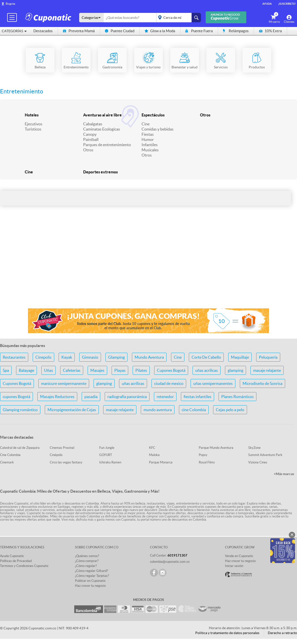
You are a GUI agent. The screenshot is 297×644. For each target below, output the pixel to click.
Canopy (90, 134)
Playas (120, 370)
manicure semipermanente (64, 383)
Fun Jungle (107, 448)
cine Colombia (194, 410)
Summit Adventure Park (265, 455)
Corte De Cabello (206, 357)
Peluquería (268, 357)
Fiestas (148, 134)
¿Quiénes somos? (87, 556)
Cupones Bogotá (171, 370)
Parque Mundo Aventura (216, 448)
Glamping (116, 357)
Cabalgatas (93, 124)
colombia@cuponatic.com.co (170, 562)
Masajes (97, 370)
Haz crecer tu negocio (90, 586)
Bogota (10, 4)
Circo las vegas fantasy (66, 462)
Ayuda (267, 4)
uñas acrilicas (207, 370)
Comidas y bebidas (158, 129)
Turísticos (33, 129)
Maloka (154, 455)
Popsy (203, 455)
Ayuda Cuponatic (12, 556)
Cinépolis (56, 455)
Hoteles (32, 115)
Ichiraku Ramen (110, 462)
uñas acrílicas (133, 383)
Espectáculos (153, 115)
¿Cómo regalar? (86, 566)
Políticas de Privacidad (16, 561)
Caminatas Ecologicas (102, 129)
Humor (148, 139)
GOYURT (106, 455)
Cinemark (7, 462)
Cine (146, 124)
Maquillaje (240, 357)
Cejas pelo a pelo (230, 410)
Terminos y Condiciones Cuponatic (24, 566)
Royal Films (207, 462)
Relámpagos (236, 31)
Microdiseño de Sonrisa (262, 383)
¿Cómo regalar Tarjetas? (92, 576)
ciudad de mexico (169, 383)
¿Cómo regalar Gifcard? (91, 571)
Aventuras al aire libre (102, 115)
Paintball (91, 139)
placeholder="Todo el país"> (178, 18)
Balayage (26, 370)
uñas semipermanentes (213, 383)
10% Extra (270, 31)
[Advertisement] (148, 265)
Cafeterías (72, 370)
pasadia (91, 397)
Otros (88, 150)
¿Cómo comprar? (87, 561)
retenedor (165, 397)
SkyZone (254, 448)
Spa (6, 370)
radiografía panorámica (127, 397)
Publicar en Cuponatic (90, 581)
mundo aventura (158, 410)
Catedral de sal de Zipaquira (20, 448)
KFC (152, 448)
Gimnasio (90, 357)
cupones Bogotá (16, 397)
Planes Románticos (237, 397)
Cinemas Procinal (62, 448)
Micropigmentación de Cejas (72, 410)
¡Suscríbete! (287, 4)
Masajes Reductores (57, 397)
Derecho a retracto (282, 633)
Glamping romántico (20, 410)
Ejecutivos (34, 124)
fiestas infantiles (198, 397)
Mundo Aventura (149, 357)
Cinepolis (43, 357)
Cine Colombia (10, 455)
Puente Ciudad (120, 31)
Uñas (49, 370)
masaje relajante (267, 370)
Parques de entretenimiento (107, 145)
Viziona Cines (258, 462)
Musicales (150, 150)
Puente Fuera (199, 31)
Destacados (43, 31)
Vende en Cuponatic (239, 556)
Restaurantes (14, 357)
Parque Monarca (161, 462)
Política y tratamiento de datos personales (227, 633)
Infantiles (150, 145)
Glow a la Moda (160, 31)
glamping (235, 370)
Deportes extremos (100, 172)
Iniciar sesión (234, 566)
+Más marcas (284, 474)
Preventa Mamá (79, 31)
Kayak (67, 357)
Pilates (141, 370)
